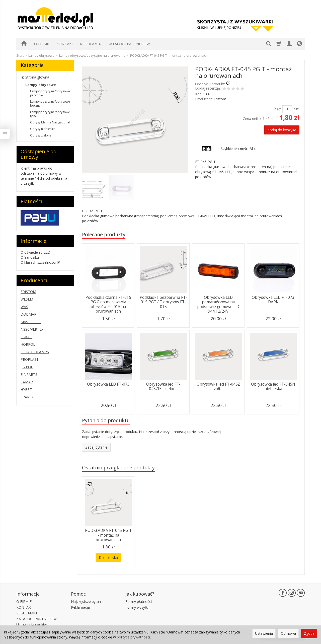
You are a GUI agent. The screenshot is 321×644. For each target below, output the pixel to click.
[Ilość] (287, 109)
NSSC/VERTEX (32, 329)
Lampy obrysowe (41, 85)
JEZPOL (27, 367)
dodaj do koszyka (282, 130)
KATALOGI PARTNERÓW (129, 44)
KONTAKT (65, 44)
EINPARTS (29, 374)
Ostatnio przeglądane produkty (118, 468)
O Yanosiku (30, 257)
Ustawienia (264, 633)
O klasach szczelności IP (40, 262)
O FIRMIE (42, 44)
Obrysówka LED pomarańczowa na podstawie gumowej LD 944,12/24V (218, 304)
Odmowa (288, 633)
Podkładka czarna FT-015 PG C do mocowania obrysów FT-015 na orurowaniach (108, 304)
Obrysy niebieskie (43, 129)
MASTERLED (31, 322)
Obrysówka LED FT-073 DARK (273, 300)
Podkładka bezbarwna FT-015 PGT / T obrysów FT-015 (163, 302)
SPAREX (27, 397)
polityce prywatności (133, 637)
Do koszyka (108, 558)
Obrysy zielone (41, 135)
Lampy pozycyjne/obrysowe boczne (50, 103)
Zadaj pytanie (96, 447)
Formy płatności (139, 601)
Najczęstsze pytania (87, 601)
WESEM (27, 299)
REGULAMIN (91, 44)
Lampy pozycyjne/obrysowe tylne (50, 114)
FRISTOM (28, 292)
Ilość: (277, 109)
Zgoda (309, 633)
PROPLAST (30, 359)
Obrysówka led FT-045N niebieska (273, 386)
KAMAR (27, 382)
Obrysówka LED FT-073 (108, 384)
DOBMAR (28, 314)
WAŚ (24, 307)
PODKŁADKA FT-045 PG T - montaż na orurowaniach (108, 535)
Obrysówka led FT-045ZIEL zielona (163, 386)
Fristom (220, 99)
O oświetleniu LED (35, 252)
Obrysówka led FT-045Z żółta (218, 386)
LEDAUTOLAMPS (35, 352)
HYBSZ (26, 389)
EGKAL (26, 337)
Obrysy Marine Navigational (50, 122)
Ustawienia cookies (32, 625)
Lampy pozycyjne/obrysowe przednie (50, 93)
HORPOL (28, 344)
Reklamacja (80, 607)
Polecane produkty (104, 234)
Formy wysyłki (137, 607)
